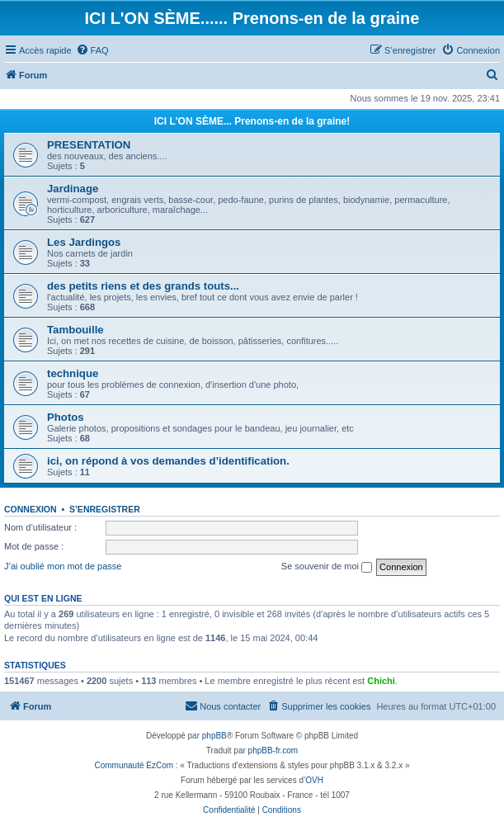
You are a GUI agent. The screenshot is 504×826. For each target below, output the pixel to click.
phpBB (214, 736)
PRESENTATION (89, 145)
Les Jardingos (84, 242)
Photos (66, 417)
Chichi (381, 681)
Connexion (31, 509)
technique (73, 373)
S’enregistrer (105, 509)
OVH (314, 780)
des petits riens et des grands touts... (143, 286)
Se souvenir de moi (327, 567)
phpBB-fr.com (273, 750)
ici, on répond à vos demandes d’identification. (168, 461)
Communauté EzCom (134, 765)
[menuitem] (92, 50)
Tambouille (75, 330)
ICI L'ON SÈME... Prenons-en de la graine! (252, 121)
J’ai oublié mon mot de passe (63, 566)
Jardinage (73, 189)
